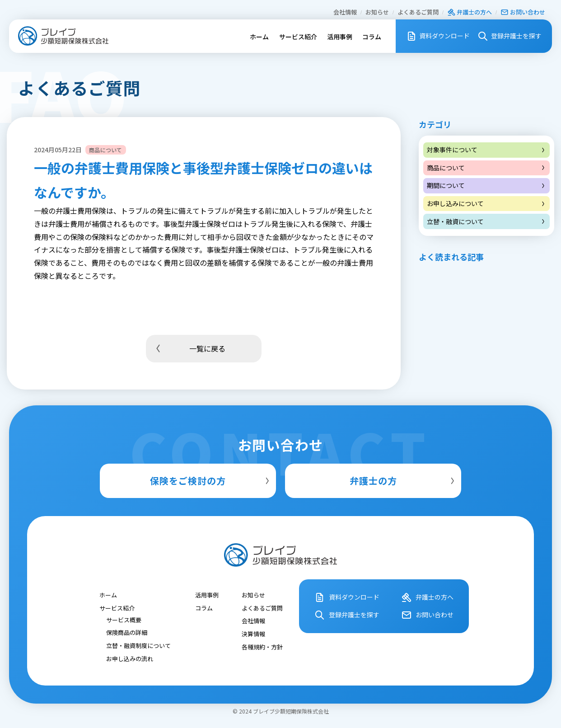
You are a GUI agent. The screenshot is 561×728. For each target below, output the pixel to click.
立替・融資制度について (138, 645)
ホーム (259, 37)
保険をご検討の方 (211, 481)
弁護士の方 (403, 481)
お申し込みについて (486, 203)
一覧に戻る (189, 348)
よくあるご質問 (418, 12)
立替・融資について (486, 221)
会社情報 (345, 12)
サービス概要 (124, 619)
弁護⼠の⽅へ (470, 12)
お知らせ (377, 12)
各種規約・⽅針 (262, 646)
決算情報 (253, 633)
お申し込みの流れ (130, 658)
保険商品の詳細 (127, 632)
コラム (372, 37)
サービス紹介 (298, 37)
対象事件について (486, 150)
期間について (486, 185)
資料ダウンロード (438, 36)
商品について (486, 168)
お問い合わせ (523, 12)
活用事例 (340, 37)
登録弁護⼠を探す (509, 36)
